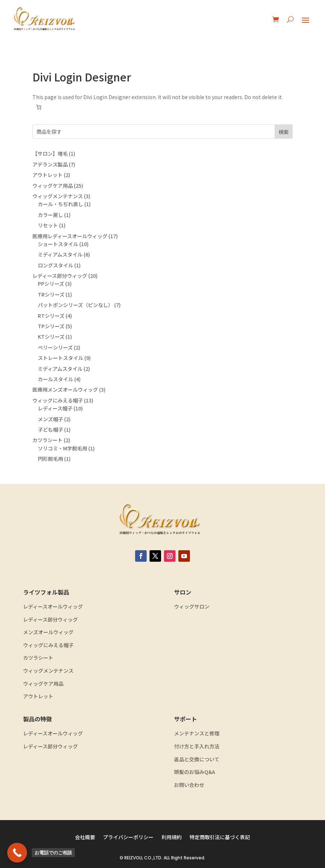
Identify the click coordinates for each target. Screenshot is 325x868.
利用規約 (172, 838)
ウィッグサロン (192, 607)
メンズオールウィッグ (48, 632)
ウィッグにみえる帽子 (48, 645)
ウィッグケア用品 (43, 684)
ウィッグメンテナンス (48, 671)
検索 (284, 132)
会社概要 (85, 838)
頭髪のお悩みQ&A (195, 772)
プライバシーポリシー (128, 838)
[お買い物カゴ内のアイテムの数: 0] (39, 107)
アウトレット (38, 696)
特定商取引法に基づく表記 (220, 838)
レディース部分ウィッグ (50, 620)
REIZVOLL (134, 858)
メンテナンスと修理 (197, 733)
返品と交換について (197, 759)
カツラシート (38, 658)
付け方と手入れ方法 (197, 746)
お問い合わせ (189, 785)
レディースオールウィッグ (53, 607)
